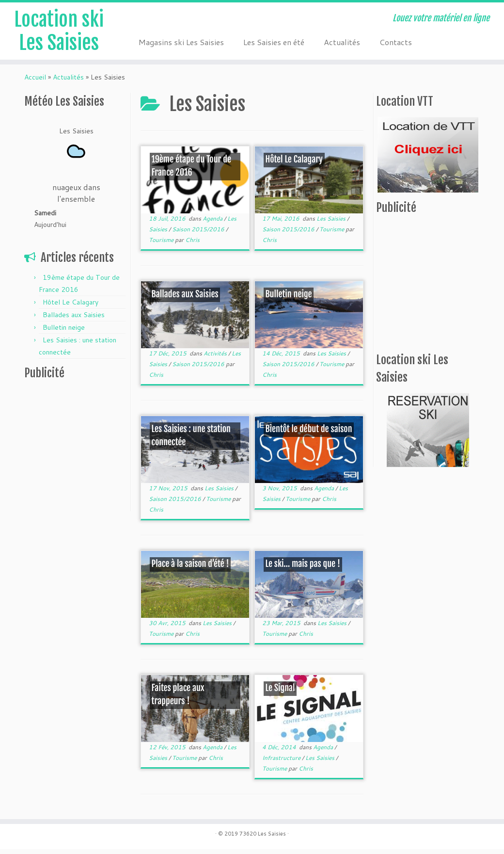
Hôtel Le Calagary (71, 307)
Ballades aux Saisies (74, 320)
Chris (192, 245)
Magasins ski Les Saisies (181, 42)
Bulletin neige (64, 332)
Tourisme (162, 245)
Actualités (342, 42)
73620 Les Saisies (263, 838)
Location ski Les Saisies (59, 31)
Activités (216, 358)
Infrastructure (282, 763)
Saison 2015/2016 (199, 234)
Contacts (396, 42)
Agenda (213, 223)
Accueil (35, 82)
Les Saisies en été (274, 42)
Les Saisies (332, 223)
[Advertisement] (85, 452)
